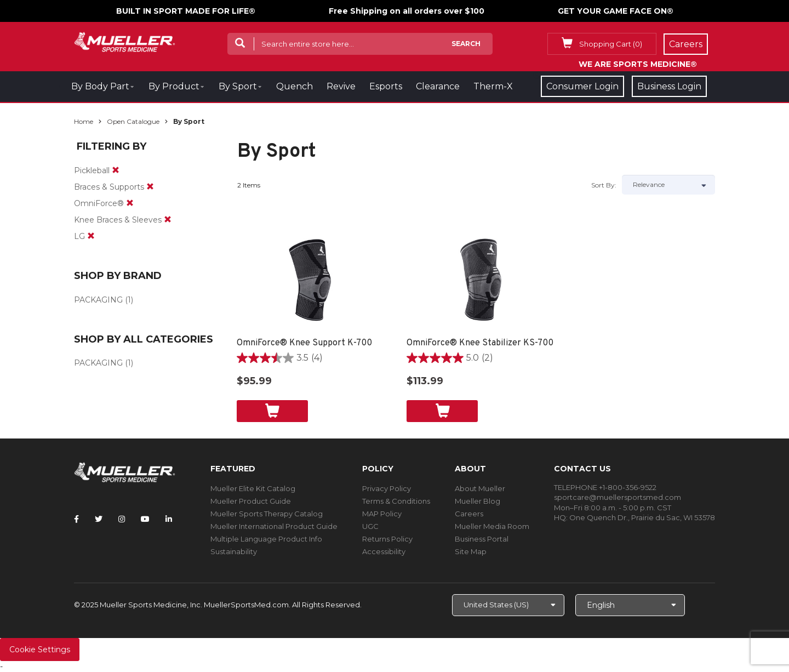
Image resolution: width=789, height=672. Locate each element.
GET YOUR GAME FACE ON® (616, 11)
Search (466, 44)
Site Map (471, 551)
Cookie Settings (40, 650)
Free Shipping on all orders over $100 (407, 11)
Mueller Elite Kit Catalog (253, 488)
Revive (341, 86)
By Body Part (100, 86)
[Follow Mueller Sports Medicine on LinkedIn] (169, 519)
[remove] (116, 170)
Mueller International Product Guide (274, 526)
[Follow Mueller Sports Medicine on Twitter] (99, 519)
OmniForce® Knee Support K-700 (304, 343)
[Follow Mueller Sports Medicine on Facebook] (76, 519)
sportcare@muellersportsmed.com (618, 497)
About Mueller (480, 488)
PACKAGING (98, 300)
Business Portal (482, 539)
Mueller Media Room (492, 526)
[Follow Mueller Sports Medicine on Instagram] (122, 519)
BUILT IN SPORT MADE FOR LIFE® (186, 11)
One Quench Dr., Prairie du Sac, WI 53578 (642, 517)
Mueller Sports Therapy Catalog (267, 514)
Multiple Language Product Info (266, 539)
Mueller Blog (478, 501)
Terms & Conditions (396, 501)
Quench (295, 86)
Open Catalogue (133, 121)
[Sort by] (668, 185)
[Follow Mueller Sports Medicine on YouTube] (145, 519)
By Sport (238, 86)
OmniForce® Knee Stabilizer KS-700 (480, 343)
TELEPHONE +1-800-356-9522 (605, 487)
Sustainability (234, 551)
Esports (386, 86)
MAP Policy (382, 514)
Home (84, 121)
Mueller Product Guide (251, 501)
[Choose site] (508, 605)
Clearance (438, 86)
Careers (469, 514)
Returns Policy (387, 539)
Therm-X (493, 86)
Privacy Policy (387, 488)
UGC (370, 526)
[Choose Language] (630, 605)
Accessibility (384, 551)
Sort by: (604, 185)
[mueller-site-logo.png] (125, 41)
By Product (174, 86)
